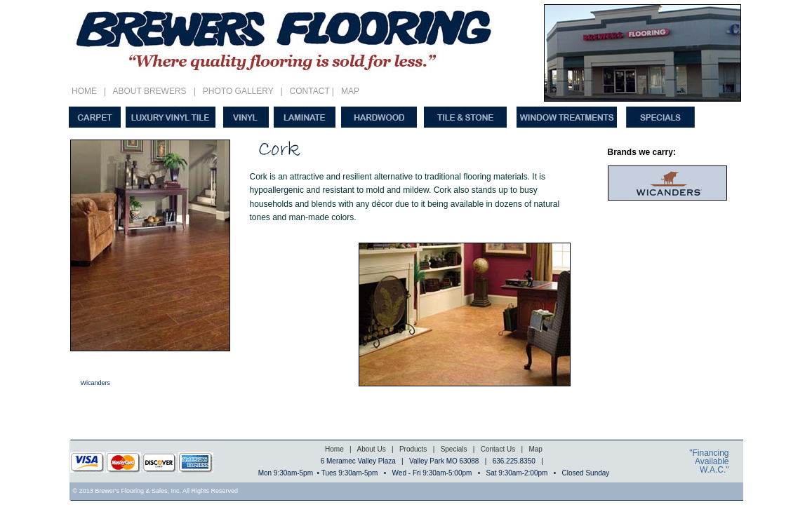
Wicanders (96, 383)
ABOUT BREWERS (149, 91)
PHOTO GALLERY (238, 91)
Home (334, 449)
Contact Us (498, 449)
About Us (370, 449)
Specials (454, 449)
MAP (350, 91)
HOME (87, 91)
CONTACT (307, 91)
